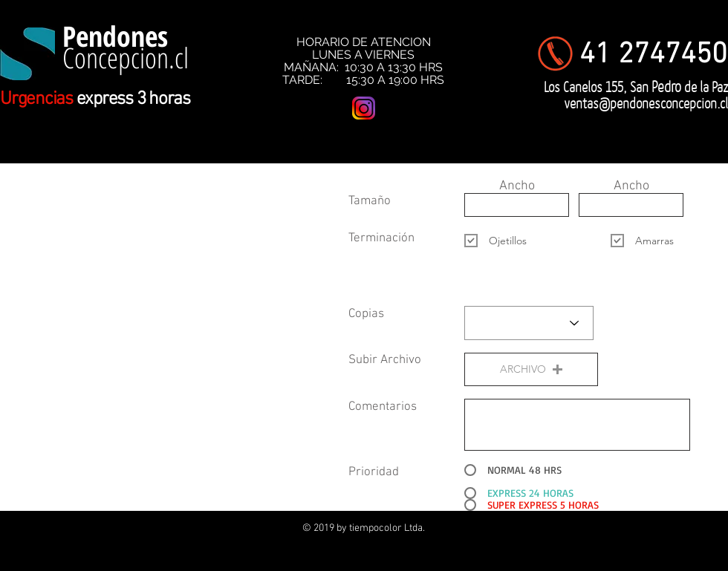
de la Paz (705, 87)
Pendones (115, 36)
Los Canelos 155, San (598, 87)
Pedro (666, 86)
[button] (531, 369)
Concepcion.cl (126, 57)
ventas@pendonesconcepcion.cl (646, 103)
